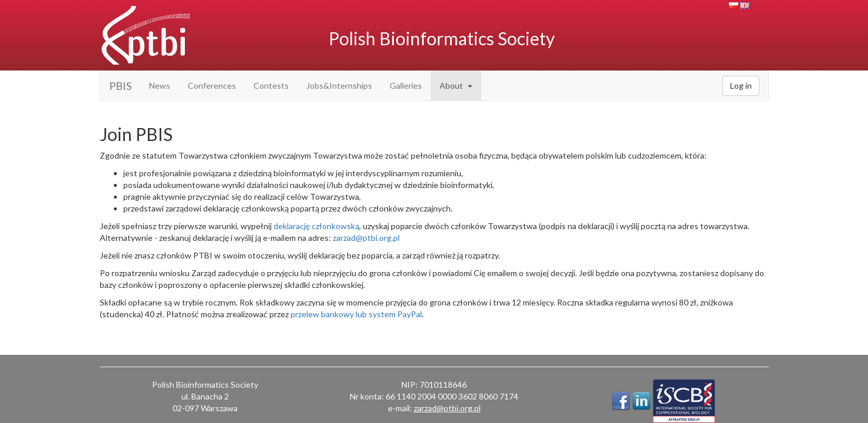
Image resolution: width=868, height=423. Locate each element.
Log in (741, 85)
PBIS (120, 86)
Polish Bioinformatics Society (442, 38)
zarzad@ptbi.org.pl (366, 238)
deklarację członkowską (316, 226)
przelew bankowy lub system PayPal (356, 314)
